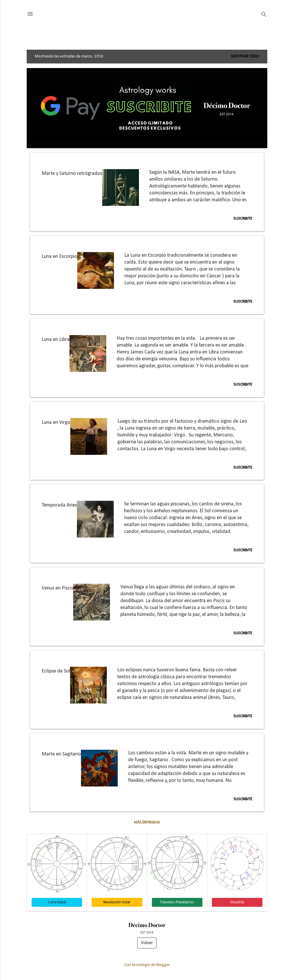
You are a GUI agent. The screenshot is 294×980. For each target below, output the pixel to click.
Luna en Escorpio (59, 257)
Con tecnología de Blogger (147, 965)
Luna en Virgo (56, 423)
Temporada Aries (59, 505)
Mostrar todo (245, 56)
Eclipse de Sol (56, 671)
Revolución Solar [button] (117, 902)
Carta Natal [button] (57, 902)
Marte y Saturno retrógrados (72, 174)
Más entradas (147, 823)
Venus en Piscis (57, 588)
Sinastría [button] (237, 902)
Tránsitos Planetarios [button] (177, 902)
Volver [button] (147, 943)
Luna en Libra (56, 340)
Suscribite (243, 219)
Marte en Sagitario (61, 754)
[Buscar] (264, 14)
